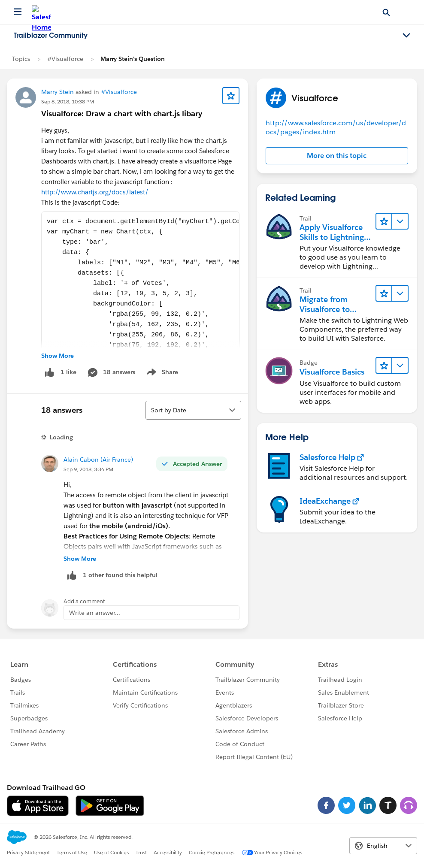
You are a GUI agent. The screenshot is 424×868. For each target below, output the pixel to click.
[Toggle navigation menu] (406, 36)
